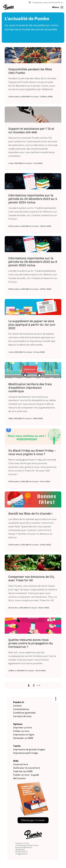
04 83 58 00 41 (21, 852)
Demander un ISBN (23, 738)
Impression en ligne (24, 735)
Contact (17, 706)
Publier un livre (21, 731)
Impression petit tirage (26, 753)
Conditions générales (24, 713)
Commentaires (21, 709)
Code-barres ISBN (23, 771)
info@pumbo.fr (22, 854)
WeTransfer (20, 778)
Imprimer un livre (23, 728)
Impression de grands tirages (29, 750)
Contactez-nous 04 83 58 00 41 (48, 3)
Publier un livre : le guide (26, 775)
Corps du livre (21, 764)
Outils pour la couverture (27, 768)
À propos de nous (22, 716)
